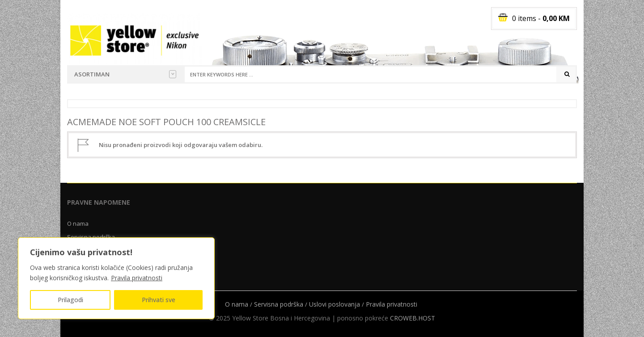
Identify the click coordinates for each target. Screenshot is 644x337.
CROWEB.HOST (413, 318)
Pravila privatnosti (137, 278)
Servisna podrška (279, 304)
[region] (116, 278)
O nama (78, 223)
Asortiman (125, 74)
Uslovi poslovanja (335, 304)
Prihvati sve (159, 300)
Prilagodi (70, 300)
